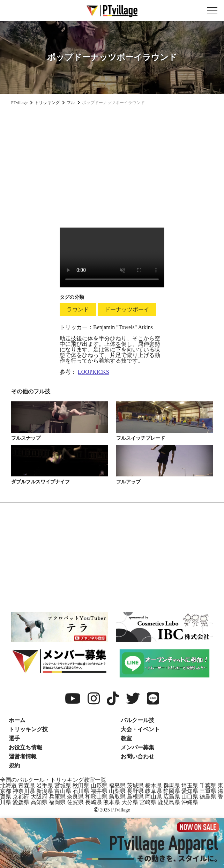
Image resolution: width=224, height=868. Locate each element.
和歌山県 (96, 797)
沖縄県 (190, 802)
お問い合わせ (137, 756)
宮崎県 (148, 802)
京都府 (21, 797)
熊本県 (112, 802)
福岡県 (57, 802)
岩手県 (45, 785)
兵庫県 (57, 797)
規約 (14, 766)
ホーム (17, 720)
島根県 (135, 797)
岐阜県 (154, 791)
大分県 (130, 802)
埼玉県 (190, 785)
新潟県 (45, 791)
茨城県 (135, 785)
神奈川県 (24, 791)
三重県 (208, 791)
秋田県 (81, 785)
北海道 (8, 785)
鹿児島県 (169, 802)
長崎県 (94, 802)
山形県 (99, 785)
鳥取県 (117, 797)
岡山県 (154, 797)
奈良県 (75, 797)
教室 (126, 738)
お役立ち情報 (25, 747)
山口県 (190, 797)
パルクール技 (137, 720)
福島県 (117, 785)
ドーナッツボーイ (127, 309)
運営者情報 (23, 756)
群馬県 (172, 785)
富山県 (63, 791)
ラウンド (78, 309)
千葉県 (208, 785)
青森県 (27, 785)
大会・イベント (140, 729)
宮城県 (63, 785)
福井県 (99, 791)
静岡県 (172, 791)
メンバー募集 (137, 747)
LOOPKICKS (94, 372)
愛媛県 (21, 802)
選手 (14, 738)
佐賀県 (75, 802)
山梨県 (117, 791)
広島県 (172, 797)
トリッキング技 (28, 729)
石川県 (81, 791)
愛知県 (190, 791)
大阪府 (39, 797)
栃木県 (154, 785)
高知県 (39, 802)
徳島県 (208, 797)
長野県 (135, 791)
